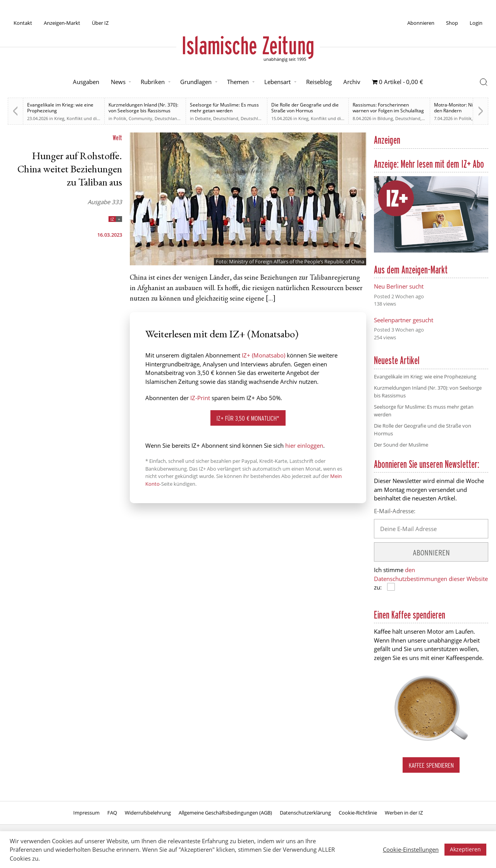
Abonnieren (421, 23)
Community (140, 118)
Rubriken (153, 82)
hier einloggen (304, 445)
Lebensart (277, 82)
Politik (120, 118)
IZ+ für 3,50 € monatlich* (248, 418)
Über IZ (100, 23)
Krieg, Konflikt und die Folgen (84, 118)
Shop (452, 23)
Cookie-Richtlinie (358, 813)
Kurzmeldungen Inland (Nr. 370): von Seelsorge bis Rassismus (143, 108)
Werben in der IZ (404, 813)
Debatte (203, 118)
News (118, 82)
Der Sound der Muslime (401, 445)
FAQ (112, 813)
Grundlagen (196, 82)
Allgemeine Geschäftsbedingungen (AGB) (225, 813)
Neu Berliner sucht (399, 286)
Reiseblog (319, 82)
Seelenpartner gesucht (404, 320)
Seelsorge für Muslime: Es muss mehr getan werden (224, 108)
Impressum (86, 813)
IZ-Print (200, 398)
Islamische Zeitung (248, 45)
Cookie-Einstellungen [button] (411, 849)
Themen (238, 82)
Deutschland (167, 118)
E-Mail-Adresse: (395, 511)
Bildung (385, 118)
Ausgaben (86, 82)
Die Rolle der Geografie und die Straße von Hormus (305, 108)
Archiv (352, 82)
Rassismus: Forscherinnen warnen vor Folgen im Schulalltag (388, 108)
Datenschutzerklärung (305, 813)
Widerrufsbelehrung (148, 813)
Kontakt (23, 23)
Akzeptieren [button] (465, 849)
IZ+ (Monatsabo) (263, 355)
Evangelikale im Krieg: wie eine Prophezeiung (60, 108)
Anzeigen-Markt (62, 23)
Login (476, 23)
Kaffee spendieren (431, 765)
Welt (117, 138)
